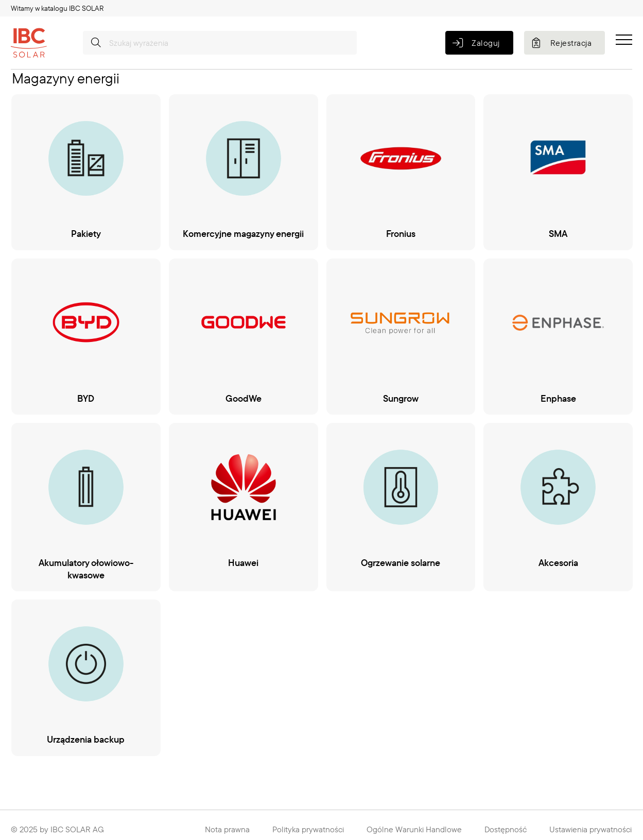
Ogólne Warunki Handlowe (414, 829)
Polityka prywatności (308, 829)
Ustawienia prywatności (590, 829)
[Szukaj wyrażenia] (220, 43)
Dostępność (506, 829)
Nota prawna (227, 829)
